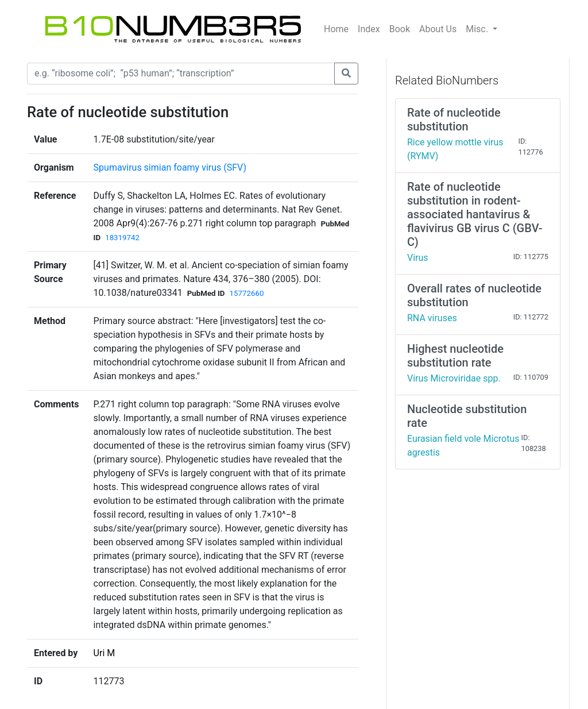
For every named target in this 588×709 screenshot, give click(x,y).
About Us (438, 29)
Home (336, 29)
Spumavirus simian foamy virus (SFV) (170, 167)
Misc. (478, 29)
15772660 (246, 293)
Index (369, 29)
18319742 (122, 238)
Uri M (105, 653)
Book (400, 29)
